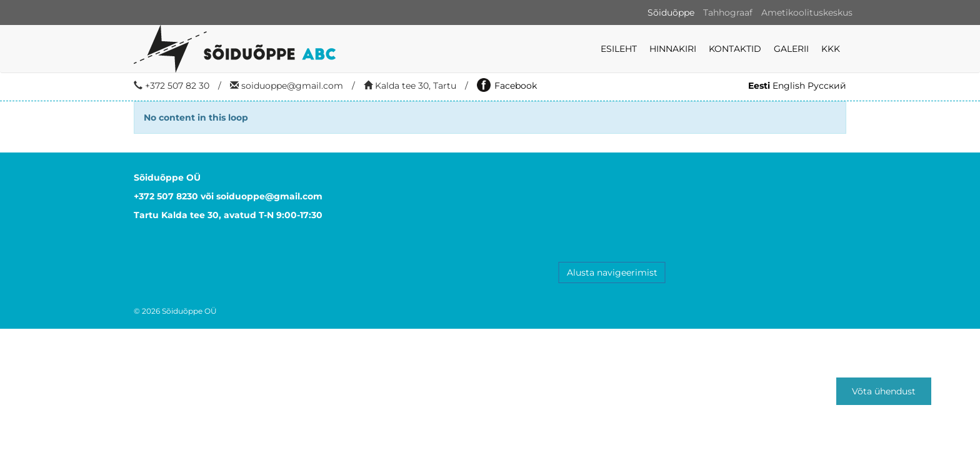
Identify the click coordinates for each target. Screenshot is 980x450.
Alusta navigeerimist (612, 272)
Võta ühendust (884, 391)
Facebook (507, 86)
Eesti (759, 86)
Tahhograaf (728, 12)
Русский (827, 86)
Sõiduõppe (671, 12)
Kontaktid (735, 49)
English (789, 86)
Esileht (619, 49)
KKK (831, 49)
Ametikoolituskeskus (807, 12)
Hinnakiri (673, 49)
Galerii (791, 49)
